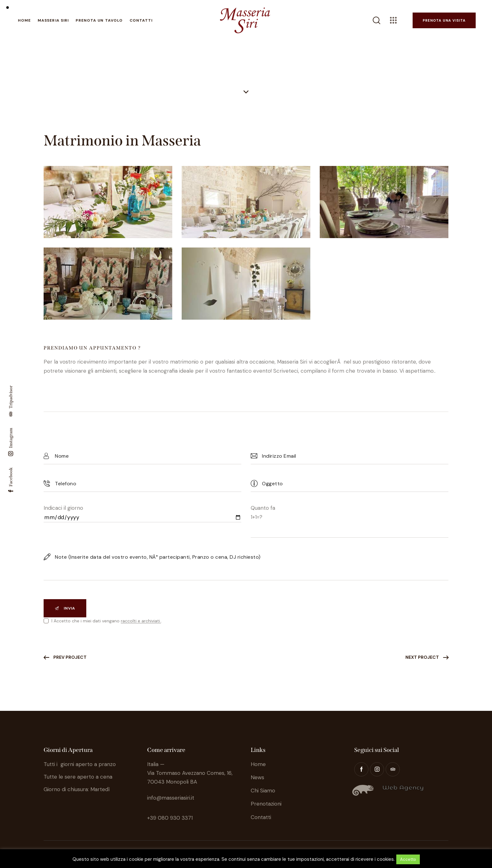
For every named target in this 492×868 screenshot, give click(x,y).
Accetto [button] (408, 859)
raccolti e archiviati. (141, 621)
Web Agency (403, 788)
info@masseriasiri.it (171, 798)
